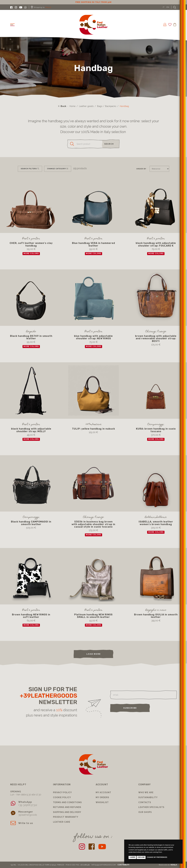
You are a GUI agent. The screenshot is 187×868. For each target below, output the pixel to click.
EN (168, 7)
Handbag (124, 106)
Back (62, 106)
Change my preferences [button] (157, 857)
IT (164, 7)
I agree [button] (132, 857)
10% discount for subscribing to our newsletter (93, 2)
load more (94, 654)
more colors (31, 254)
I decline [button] (141, 857)
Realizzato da (168, 865)
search (109, 144)
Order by (141, 169)
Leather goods (86, 106)
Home (73, 106)
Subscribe (130, 708)
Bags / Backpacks (107, 106)
